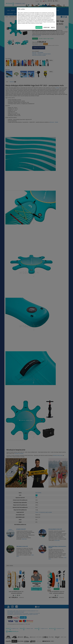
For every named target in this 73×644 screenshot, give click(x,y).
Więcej (53, 28)
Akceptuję (39, 28)
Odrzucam (46, 28)
